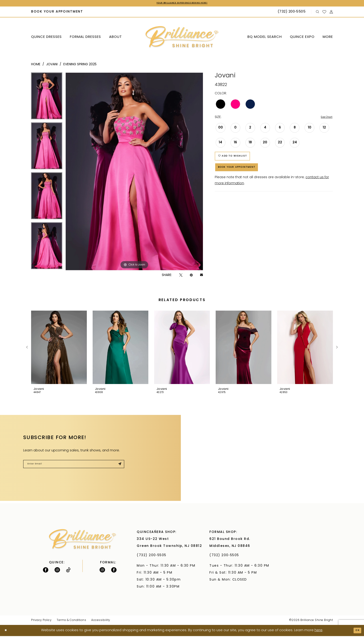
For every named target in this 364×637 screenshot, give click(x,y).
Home (36, 65)
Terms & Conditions (71, 621)
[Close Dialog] (7, 632)
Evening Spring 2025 (80, 65)
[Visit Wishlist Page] (324, 13)
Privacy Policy (41, 621)
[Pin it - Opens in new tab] (191, 276)
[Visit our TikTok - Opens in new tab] (68, 571)
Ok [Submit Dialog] (356, 631)
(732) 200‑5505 (153, 556)
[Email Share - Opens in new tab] (201, 276)
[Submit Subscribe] (118, 466)
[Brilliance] (182, 38)
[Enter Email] (74, 466)
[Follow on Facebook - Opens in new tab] (46, 571)
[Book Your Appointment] (57, 13)
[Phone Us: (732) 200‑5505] (292, 13)
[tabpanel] (47, 98)
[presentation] (59, 348)
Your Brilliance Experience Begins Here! (182, 4)
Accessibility (101, 621)
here (318, 631)
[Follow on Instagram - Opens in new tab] (57, 571)
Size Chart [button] (324, 119)
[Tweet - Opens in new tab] (181, 276)
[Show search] (318, 13)
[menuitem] (57, 13)
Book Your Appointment (245, 176)
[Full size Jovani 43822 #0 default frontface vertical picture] (134, 172)
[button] (331, 13)
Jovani (52, 65)
